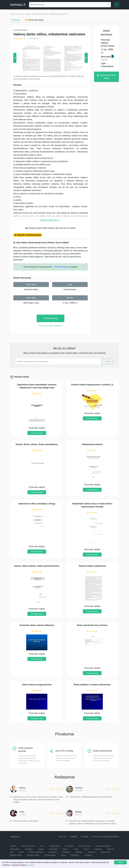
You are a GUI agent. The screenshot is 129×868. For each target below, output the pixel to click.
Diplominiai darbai (28, 846)
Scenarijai (88, 855)
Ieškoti (107, 361)
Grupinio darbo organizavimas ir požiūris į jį (92, 385)
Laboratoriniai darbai (103, 846)
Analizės (13, 846)
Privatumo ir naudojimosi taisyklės (106, 837)
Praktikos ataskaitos (36, 852)
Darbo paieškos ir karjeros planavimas (92, 685)
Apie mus (63, 837)
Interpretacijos (55, 846)
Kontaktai (85, 837)
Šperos (66, 849)
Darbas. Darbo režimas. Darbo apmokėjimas (37, 444)
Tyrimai (86, 849)
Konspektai (69, 846)
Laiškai (21, 852)
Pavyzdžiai (29, 849)
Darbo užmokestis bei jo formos (92, 625)
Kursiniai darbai (31, 289)
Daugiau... (32, 865)
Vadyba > (13, 14)
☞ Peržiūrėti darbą (61, 267)
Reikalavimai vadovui (92, 444)
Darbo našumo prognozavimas (37, 685)
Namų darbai (15, 849)
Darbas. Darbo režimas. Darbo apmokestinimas (37, 566)
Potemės (79, 852)
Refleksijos (75, 855)
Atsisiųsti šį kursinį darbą (106, 77)
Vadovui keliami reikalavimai (92, 566)
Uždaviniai (98, 849)
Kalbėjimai (91, 852)
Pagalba (74, 837)
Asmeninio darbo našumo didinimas (37, 625)
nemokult (18, 5)
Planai (63, 855)
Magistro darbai (16, 855)
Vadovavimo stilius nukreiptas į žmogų (37, 504)
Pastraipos (66, 852)
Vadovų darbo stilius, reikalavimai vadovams (50, 14)
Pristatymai (53, 852)
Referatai (111, 849)
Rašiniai (41, 849)
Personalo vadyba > (25, 14)
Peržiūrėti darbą (51, 318)
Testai (76, 849)
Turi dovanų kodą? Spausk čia (51, 326)
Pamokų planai (50, 855)
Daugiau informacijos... (51, 220)
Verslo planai (105, 852)
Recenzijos (54, 849)
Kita (11, 852)
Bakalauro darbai (33, 855)
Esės (42, 846)
